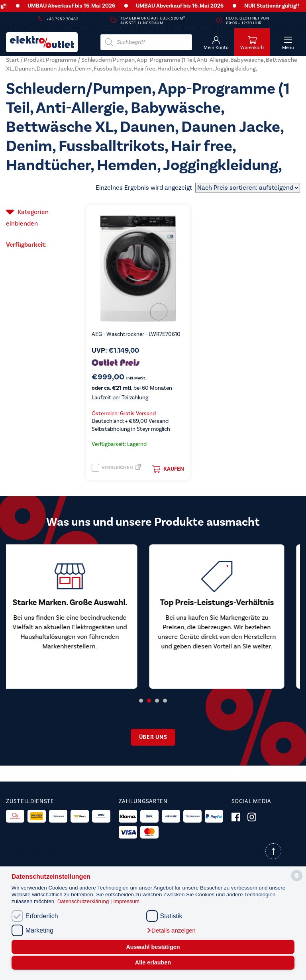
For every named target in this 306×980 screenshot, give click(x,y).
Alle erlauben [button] (153, 962)
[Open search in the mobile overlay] (146, 42)
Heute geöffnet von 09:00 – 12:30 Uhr (247, 21)
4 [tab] (165, 701)
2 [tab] (149, 701)
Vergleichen (112, 468)
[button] (171, 931)
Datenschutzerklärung (84, 901)
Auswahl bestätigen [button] (153, 947)
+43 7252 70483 (63, 19)
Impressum (126, 901)
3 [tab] (157, 701)
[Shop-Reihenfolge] (248, 188)
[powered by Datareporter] (297, 881)
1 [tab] (141, 701)
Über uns (153, 737)
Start (13, 60)
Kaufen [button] (168, 469)
